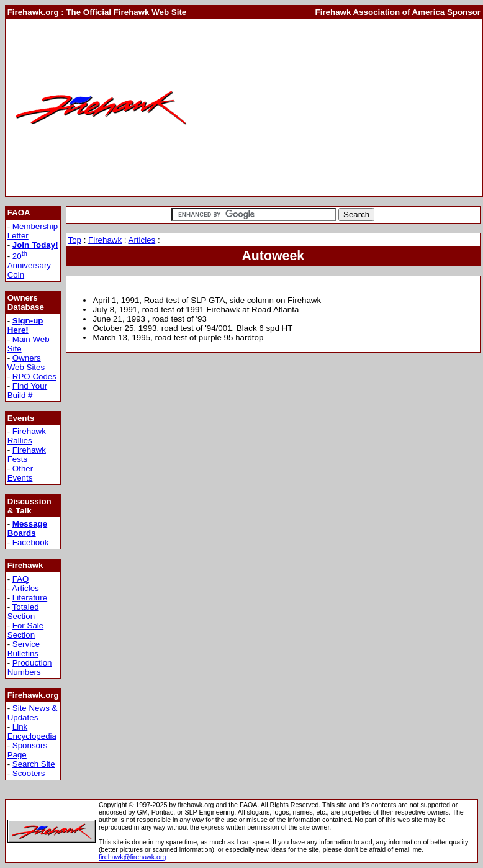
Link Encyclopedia (32, 731)
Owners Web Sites (26, 363)
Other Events (20, 473)
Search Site (34, 764)
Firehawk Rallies (27, 436)
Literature (30, 598)
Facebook (31, 542)
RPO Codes (34, 377)
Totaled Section (23, 612)
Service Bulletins (24, 649)
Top (74, 240)
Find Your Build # (27, 391)
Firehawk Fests (27, 454)
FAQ (21, 579)
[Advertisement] (339, 107)
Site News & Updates (33, 713)
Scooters (29, 773)
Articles (25, 588)
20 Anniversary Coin (29, 265)
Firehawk (105, 240)
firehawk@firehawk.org (133, 857)
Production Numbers (30, 667)
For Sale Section (26, 630)
